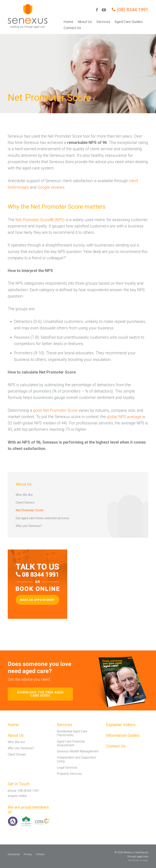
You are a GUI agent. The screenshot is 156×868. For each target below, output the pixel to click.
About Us (85, 22)
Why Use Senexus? (21, 748)
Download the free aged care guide (40, 694)
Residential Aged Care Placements (72, 733)
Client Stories (25, 502)
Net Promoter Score (30, 510)
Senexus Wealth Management (78, 751)
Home (68, 22)
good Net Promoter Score (55, 410)
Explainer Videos (121, 725)
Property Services (69, 774)
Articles (40, 854)
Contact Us (72, 28)
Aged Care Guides (129, 22)
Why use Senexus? (29, 526)
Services (103, 22)
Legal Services (67, 768)
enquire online (17, 796)
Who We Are (24, 495)
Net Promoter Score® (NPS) (40, 220)
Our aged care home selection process (43, 518)
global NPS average (124, 417)
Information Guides (123, 735)
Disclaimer (14, 854)
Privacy (28, 854)
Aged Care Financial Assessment (71, 743)
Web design (134, 860)
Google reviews (51, 187)
